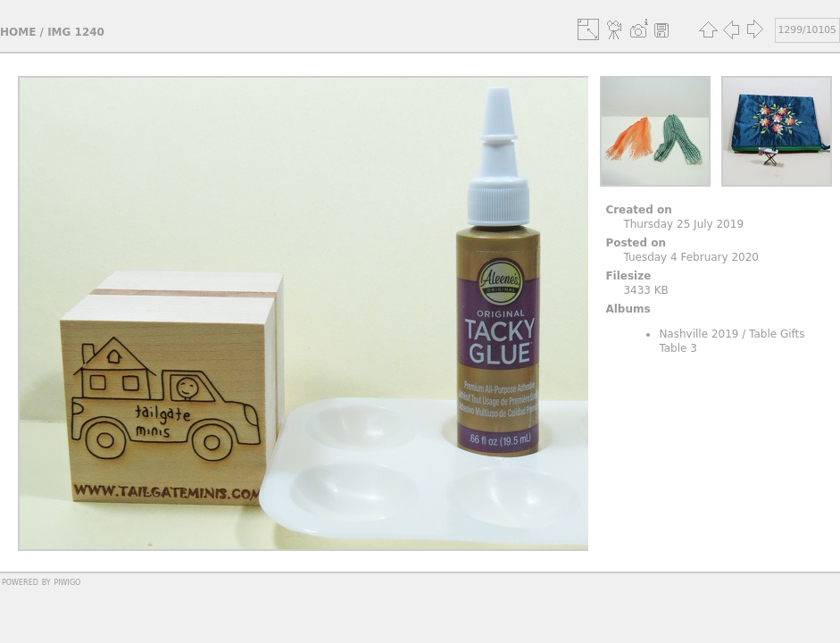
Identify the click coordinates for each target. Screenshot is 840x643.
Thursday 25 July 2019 (683, 224)
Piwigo (67, 581)
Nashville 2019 (699, 334)
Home (18, 32)
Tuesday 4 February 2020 (691, 257)
